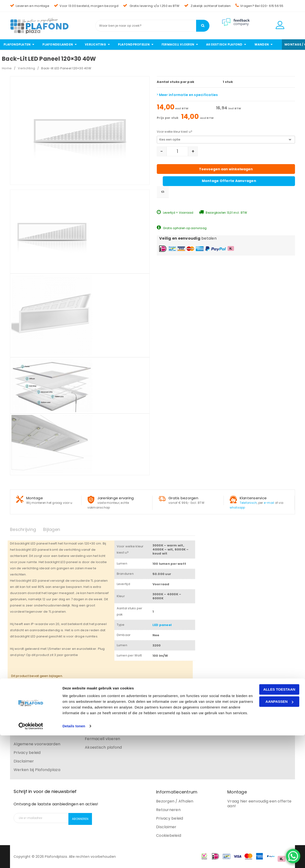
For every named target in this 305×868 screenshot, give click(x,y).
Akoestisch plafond (103, 747)
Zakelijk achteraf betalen (208, 6)
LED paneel (162, 625)
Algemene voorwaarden (37, 744)
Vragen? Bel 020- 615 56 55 (259, 6)
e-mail (269, 503)
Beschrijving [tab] (23, 529)
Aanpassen (265, 828)
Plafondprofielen (101, 730)
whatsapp (237, 507)
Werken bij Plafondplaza (37, 770)
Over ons (22, 713)
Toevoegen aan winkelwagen (250, 152)
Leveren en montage (30, 6)
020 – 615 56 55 (178, 722)
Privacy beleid (27, 753)
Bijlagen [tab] (52, 529)
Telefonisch (248, 503)
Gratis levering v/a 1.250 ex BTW (151, 6)
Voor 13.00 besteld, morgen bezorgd (86, 6)
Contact (22, 704)
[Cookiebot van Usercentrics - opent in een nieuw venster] (31, 859)
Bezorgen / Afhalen (175, 801)
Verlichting (26, 68)
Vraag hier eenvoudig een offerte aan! (259, 804)
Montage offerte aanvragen (250, 163)
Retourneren (26, 730)
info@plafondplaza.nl (184, 713)
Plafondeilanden (100, 713)
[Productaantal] (177, 151)
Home (7, 68)
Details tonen (74, 859)
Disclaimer (24, 761)
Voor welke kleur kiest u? (175, 132)
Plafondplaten (99, 704)
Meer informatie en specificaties (187, 95)
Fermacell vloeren (102, 739)
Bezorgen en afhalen (34, 722)
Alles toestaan (265, 816)
